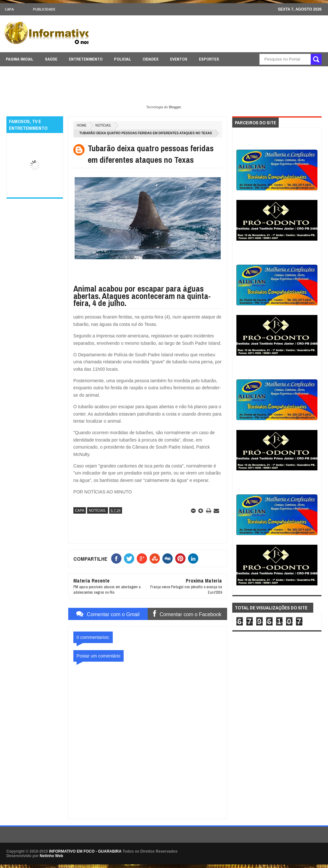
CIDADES (151, 59)
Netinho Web (51, 856)
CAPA (9, 9)
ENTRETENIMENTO (86, 59)
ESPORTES (209, 59)
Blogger (175, 107)
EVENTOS (179, 59)
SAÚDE (51, 59)
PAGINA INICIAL (20, 59)
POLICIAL (123, 59)
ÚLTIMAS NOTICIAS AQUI (253, 72)
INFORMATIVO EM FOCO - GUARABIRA (85, 851)
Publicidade (44, 9)
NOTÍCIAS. (103, 125)
